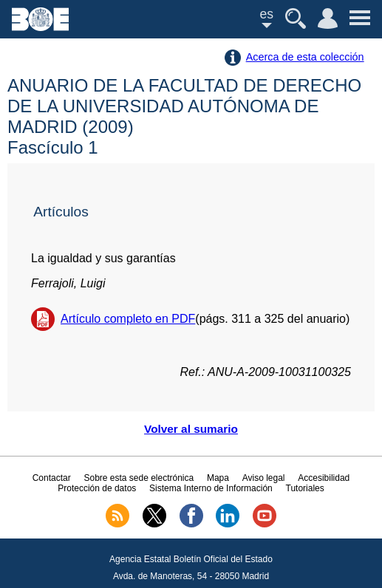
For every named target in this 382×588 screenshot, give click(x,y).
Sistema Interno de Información (211, 488)
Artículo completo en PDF (128, 319)
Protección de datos (97, 488)
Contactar (52, 478)
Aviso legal (264, 478)
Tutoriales (305, 488)
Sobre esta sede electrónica (139, 478)
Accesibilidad (324, 478)
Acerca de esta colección (305, 57)
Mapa (218, 478)
